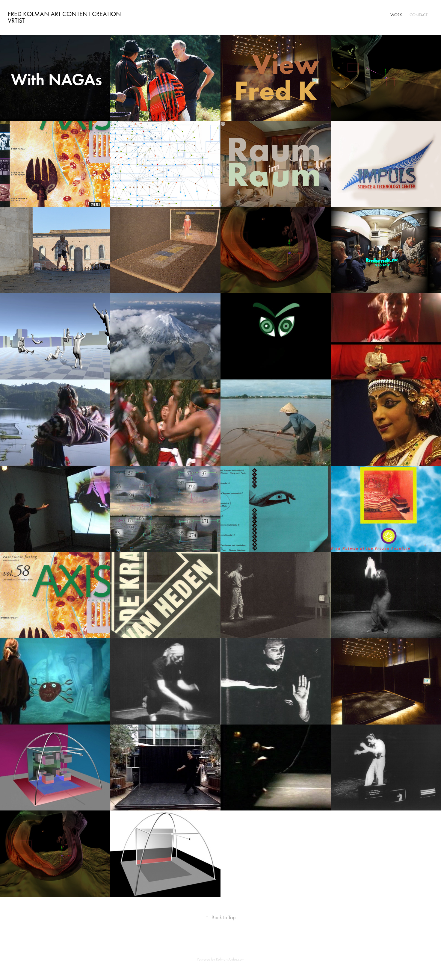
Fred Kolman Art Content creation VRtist (66, 17)
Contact (419, 15)
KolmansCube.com (230, 959)
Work (396, 15)
